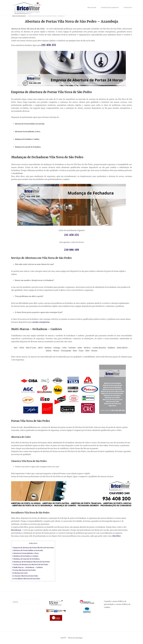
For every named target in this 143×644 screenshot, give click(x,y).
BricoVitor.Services (19, 16)
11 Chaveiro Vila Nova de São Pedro (25, 576)
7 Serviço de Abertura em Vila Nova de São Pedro (30, 565)
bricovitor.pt (16, 530)
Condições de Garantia (110, 7)
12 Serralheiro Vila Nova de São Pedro (27, 579)
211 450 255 (49, 45)
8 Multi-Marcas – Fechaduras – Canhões (28, 567)
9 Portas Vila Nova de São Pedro (24, 570)
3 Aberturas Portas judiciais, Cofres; (26, 553)
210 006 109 (72, 250)
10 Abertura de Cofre (20, 573)
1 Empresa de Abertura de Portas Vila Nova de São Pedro (33, 548)
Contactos (128, 7)
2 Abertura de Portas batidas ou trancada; (28, 550)
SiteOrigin (79, 638)
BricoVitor (92, 7)
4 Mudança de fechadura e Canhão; (25, 556)
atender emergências (41, 322)
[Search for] (25, 602)
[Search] (37, 601)
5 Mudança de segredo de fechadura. (26, 559)
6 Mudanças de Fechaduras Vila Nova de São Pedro (31, 562)
